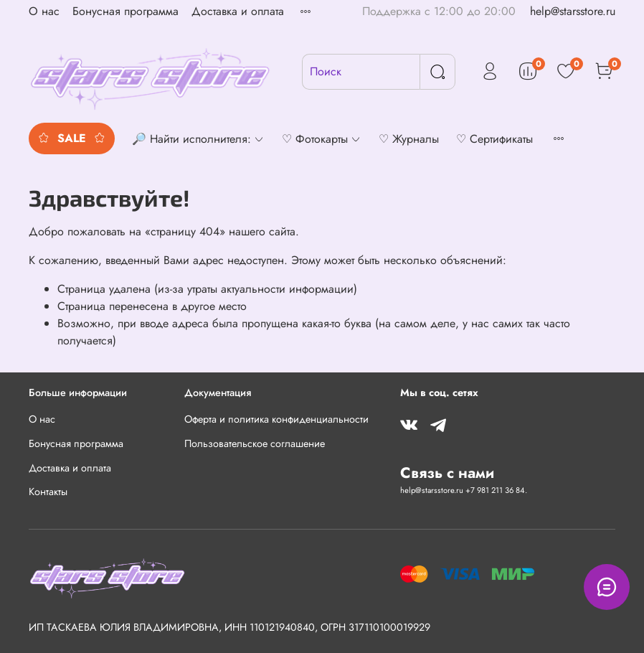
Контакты (48, 492)
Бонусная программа (126, 11)
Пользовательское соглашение (255, 443)
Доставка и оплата (238, 11)
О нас (44, 11)
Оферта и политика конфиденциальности (276, 419)
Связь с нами (447, 473)
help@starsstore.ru (573, 11)
